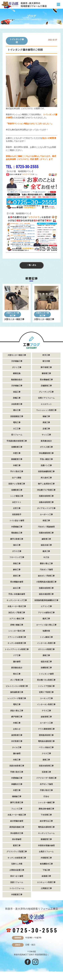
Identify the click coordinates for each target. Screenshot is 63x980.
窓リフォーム (17, 435)
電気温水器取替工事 (46, 741)
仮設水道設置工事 (46, 594)
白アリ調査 (17, 478)
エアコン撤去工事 (17, 619)
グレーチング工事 (46, 392)
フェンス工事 (17, 809)
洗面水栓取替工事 (17, 766)
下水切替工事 (46, 815)
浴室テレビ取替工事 (17, 484)
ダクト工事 (17, 367)
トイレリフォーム (17, 888)
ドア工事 (17, 655)
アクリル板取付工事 (46, 613)
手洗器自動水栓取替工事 (17, 441)
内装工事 (17, 760)
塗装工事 (46, 760)
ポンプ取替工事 (17, 680)
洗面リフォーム (17, 882)
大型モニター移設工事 (13, 314)
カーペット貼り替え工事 (46, 625)
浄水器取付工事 (17, 833)
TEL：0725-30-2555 (22, 167)
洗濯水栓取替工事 (46, 496)
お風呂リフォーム (46, 852)
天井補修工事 (17, 361)
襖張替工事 (46, 373)
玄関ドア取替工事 (46, 692)
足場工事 (46, 429)
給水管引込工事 (46, 821)
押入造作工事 (46, 478)
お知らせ (17, 729)
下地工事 (46, 870)
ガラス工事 (17, 551)
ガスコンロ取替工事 (46, 649)
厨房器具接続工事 (17, 827)
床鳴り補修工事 (17, 625)
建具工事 (46, 551)
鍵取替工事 (46, 539)
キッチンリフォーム (46, 833)
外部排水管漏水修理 (46, 846)
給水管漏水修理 (17, 821)
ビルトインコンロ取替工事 (17, 686)
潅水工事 (17, 545)
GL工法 (46, 557)
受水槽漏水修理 (17, 582)
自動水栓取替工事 (46, 502)
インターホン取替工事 (46, 643)
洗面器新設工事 (17, 416)
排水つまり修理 (17, 876)
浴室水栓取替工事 (46, 766)
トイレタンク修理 (17, 41)
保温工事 (17, 392)
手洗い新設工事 (46, 459)
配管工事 (17, 846)
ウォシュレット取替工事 (46, 410)
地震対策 (46, 631)
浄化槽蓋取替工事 (46, 453)
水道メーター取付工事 (17, 606)
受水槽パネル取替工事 (46, 680)
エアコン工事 (46, 606)
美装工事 (46, 422)
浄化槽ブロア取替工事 (46, 490)
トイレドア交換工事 (46, 686)
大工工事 (17, 429)
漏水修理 (17, 662)
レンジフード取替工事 (17, 698)
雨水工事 (17, 674)
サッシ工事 (46, 435)
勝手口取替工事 (17, 539)
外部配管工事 (46, 858)
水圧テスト (17, 502)
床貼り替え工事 (17, 711)
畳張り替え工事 (46, 564)
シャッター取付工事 (17, 631)
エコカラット (46, 404)
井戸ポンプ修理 (46, 784)
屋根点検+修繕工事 (46, 809)
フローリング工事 (17, 557)
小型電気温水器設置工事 (46, 582)
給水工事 (17, 588)
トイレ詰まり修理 (17, 521)
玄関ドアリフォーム (46, 398)
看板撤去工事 (17, 533)
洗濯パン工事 (46, 465)
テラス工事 (46, 711)
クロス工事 (46, 754)
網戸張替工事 (17, 717)
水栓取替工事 (17, 404)
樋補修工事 (17, 797)
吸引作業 (46, 361)
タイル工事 (17, 747)
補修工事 (46, 416)
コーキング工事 (46, 698)
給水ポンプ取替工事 (46, 576)
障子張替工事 (46, 367)
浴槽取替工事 (17, 447)
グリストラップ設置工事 (17, 852)
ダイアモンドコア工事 (46, 508)
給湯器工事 (46, 876)
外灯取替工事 (17, 741)
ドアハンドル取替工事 (17, 637)
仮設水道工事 (46, 545)
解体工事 (17, 570)
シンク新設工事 (17, 496)
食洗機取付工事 (46, 864)
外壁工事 (17, 453)
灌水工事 (17, 410)
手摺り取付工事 (17, 772)
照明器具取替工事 (46, 735)
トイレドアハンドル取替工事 (17, 649)
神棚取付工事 (17, 784)
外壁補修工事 (17, 527)
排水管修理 (17, 839)
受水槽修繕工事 (46, 380)
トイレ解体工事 (46, 637)
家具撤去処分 (46, 441)
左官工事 (17, 508)
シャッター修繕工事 (46, 803)
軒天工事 (46, 355)
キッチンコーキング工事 (17, 600)
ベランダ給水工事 (46, 747)
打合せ (46, 797)
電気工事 (17, 422)
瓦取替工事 (46, 772)
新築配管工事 (17, 459)
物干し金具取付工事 (46, 484)
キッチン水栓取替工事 (17, 643)
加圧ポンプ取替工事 (17, 613)
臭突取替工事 (17, 735)
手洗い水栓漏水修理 (17, 594)
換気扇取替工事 (17, 692)
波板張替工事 (46, 717)
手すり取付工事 (17, 472)
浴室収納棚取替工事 (46, 472)
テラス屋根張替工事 (46, 729)
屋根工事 (46, 655)
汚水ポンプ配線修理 (46, 527)
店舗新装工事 (46, 386)
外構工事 (17, 465)
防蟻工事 (17, 398)
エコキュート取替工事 (46, 882)
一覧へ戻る (32, 265)
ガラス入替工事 (46, 447)
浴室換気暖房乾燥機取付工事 (46, 600)
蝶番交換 (17, 373)
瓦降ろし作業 (17, 864)
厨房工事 (17, 576)
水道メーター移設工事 (17, 815)
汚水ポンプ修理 (46, 570)
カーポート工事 (46, 515)
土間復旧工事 (46, 888)
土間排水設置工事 (17, 870)
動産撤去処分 (17, 380)
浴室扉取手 (17, 515)
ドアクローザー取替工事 (46, 778)
